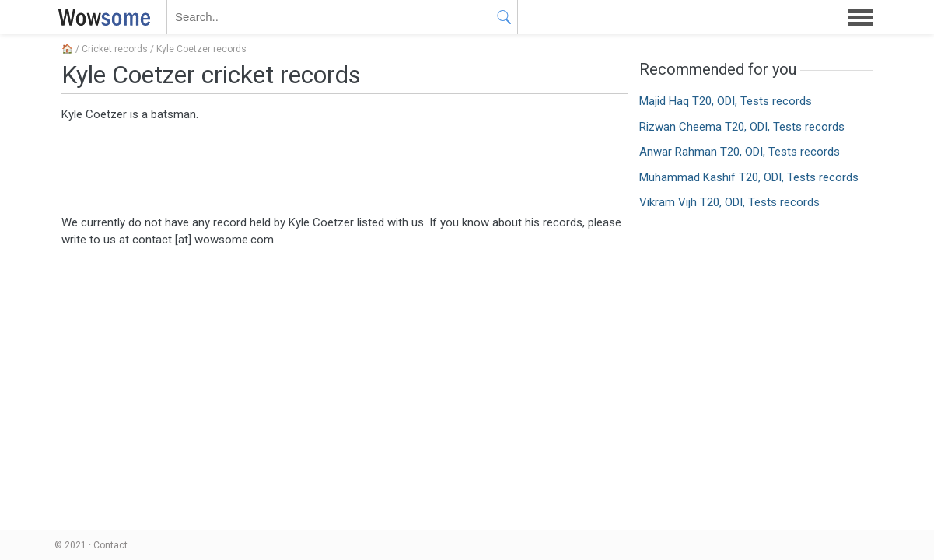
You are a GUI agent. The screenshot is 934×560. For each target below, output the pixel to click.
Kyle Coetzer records (201, 49)
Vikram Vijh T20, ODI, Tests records (729, 202)
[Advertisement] (345, 167)
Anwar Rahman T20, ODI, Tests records (740, 152)
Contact (110, 545)
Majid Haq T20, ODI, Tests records (726, 101)
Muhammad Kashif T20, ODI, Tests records (749, 177)
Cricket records (115, 49)
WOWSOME (101, 17)
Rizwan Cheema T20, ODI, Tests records (742, 127)
